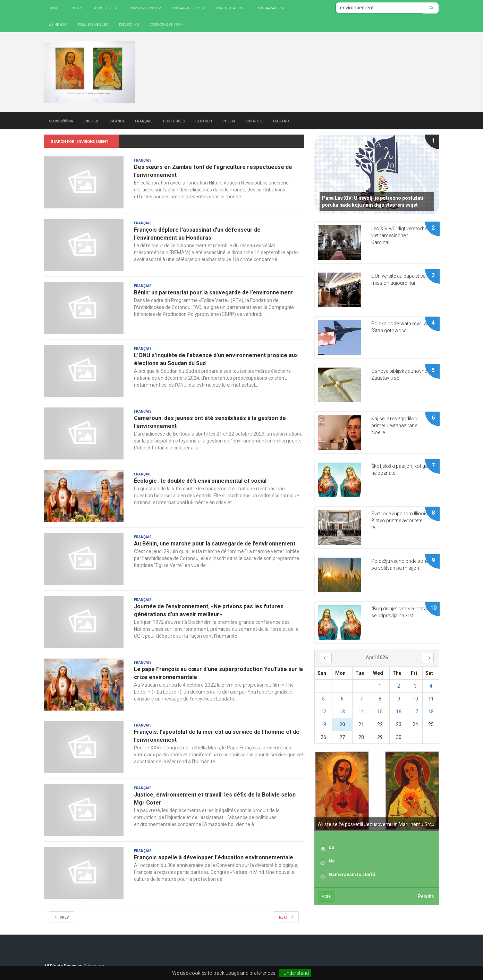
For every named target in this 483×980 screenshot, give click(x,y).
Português (174, 121)
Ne (332, 861)
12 (323, 712)
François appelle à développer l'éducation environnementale (214, 857)
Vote (326, 896)
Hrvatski (254, 121)
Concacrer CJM (230, 8)
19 (323, 724)
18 (431, 712)
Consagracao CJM (269, 8)
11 (431, 699)
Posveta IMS (129, 24)
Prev (62, 917)
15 (380, 712)
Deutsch (204, 121)
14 (361, 712)
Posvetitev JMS (106, 8)
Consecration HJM (146, 8)
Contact (76, 8)
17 (415, 712)
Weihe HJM (58, 24)
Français (144, 121)
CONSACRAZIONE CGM (167, 24)
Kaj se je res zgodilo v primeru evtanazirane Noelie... (395, 425)
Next (286, 917)
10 (415, 699)
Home (53, 8)
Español (117, 121)
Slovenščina (61, 121)
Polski (229, 121)
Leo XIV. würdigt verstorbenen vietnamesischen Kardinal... (403, 235)
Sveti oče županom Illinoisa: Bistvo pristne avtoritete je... (401, 521)
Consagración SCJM (189, 8)
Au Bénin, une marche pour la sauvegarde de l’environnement (215, 544)
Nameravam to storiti (352, 874)
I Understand (295, 973)
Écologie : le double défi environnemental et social (200, 481)
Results (426, 896)
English (91, 121)
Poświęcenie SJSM (93, 24)
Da (332, 847)
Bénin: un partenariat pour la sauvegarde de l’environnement (213, 293)
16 (399, 712)
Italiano (281, 121)
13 (342, 712)
